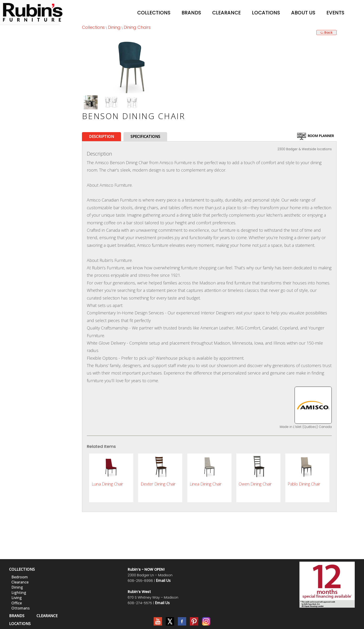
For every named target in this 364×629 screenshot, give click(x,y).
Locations (266, 13)
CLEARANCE (47, 616)
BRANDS (17, 616)
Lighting (19, 593)
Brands (191, 13)
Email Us (163, 580)
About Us (303, 13)
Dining (114, 27)
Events (335, 13)
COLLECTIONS (22, 569)
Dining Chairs (137, 27)
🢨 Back (326, 33)
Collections (154, 13)
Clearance (226, 13)
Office (17, 603)
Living (17, 598)
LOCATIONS (20, 624)
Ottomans (21, 608)
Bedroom (20, 577)
